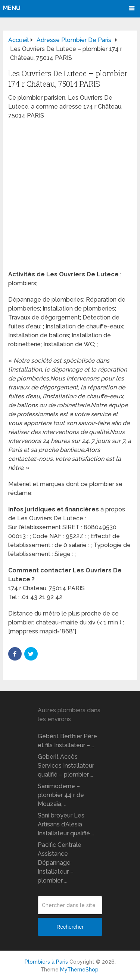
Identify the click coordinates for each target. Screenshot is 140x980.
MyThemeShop (79, 970)
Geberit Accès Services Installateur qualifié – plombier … (66, 766)
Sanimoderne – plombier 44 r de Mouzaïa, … (61, 795)
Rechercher (70, 927)
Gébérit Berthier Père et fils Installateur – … (67, 741)
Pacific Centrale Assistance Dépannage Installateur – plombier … (60, 863)
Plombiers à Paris (46, 962)
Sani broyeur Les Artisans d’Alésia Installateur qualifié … (66, 824)
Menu (12, 8)
